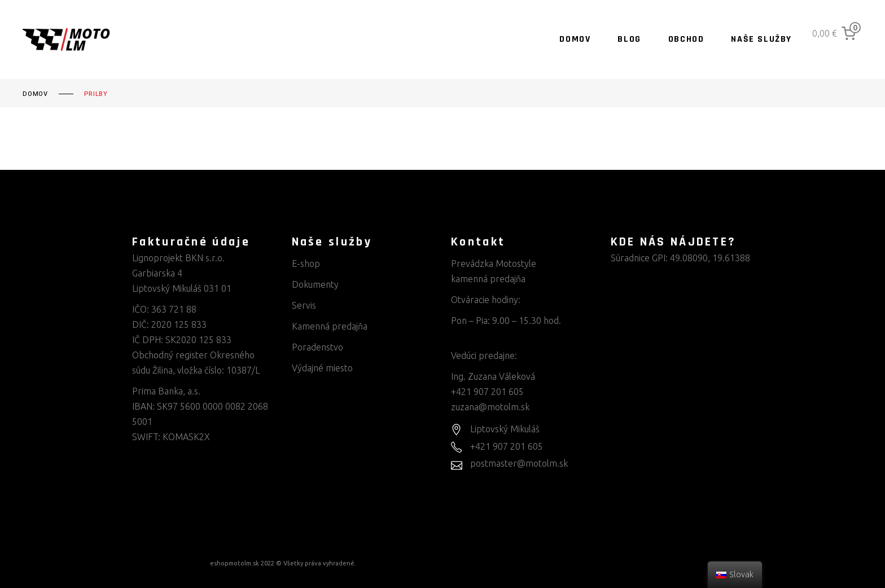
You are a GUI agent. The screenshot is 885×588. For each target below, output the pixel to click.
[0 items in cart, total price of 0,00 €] (836, 33)
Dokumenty (315, 284)
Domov (35, 94)
